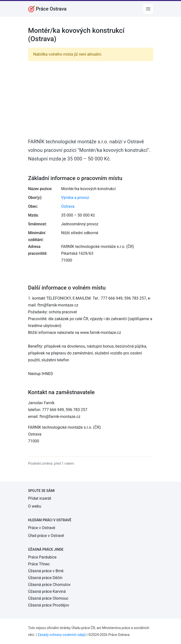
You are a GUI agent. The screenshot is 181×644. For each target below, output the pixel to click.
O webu (35, 506)
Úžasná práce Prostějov (49, 605)
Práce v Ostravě (42, 528)
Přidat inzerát (40, 498)
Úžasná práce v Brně (46, 571)
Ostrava (68, 206)
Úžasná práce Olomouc (48, 598)
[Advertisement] (91, 99)
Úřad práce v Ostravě (46, 536)
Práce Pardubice (42, 557)
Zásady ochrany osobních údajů (62, 635)
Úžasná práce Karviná (47, 591)
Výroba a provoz (75, 198)
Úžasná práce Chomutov (49, 585)
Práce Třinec (39, 564)
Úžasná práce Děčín (45, 578)
